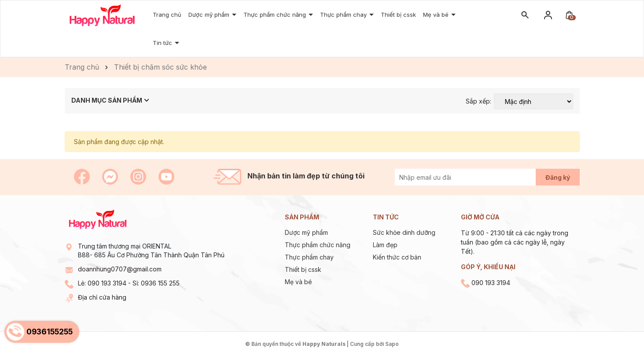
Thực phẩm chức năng (318, 245)
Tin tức (163, 43)
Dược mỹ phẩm (210, 15)
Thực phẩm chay (309, 257)
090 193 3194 (107, 283)
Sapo (392, 344)
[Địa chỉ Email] (475, 177)
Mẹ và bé (437, 15)
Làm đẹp (385, 245)
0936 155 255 (160, 283)
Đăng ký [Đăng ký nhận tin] (558, 177)
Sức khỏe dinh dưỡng (404, 232)
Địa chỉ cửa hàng (102, 297)
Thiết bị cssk (398, 15)
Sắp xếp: (478, 101)
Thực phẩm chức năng (276, 15)
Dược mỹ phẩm (306, 232)
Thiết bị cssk (303, 269)
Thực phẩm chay (344, 15)
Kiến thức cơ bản (397, 257)
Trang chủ (167, 15)
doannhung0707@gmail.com (120, 269)
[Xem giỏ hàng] (569, 14)
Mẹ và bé (298, 282)
